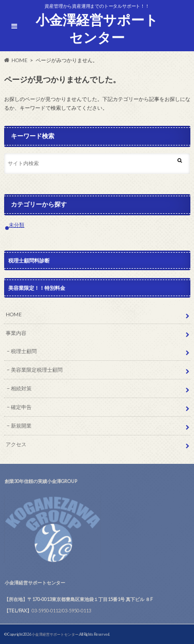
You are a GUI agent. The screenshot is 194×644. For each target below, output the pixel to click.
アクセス (16, 444)
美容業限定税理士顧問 (37, 370)
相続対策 (21, 388)
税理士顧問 (24, 351)
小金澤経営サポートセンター (97, 29)
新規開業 (21, 426)
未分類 (17, 225)
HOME (14, 314)
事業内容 (16, 333)
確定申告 (21, 407)
